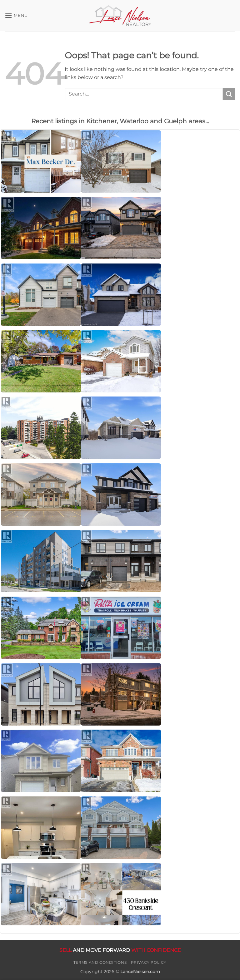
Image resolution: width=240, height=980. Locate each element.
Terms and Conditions (100, 962)
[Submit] (229, 94)
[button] (16, 15)
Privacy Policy (149, 962)
